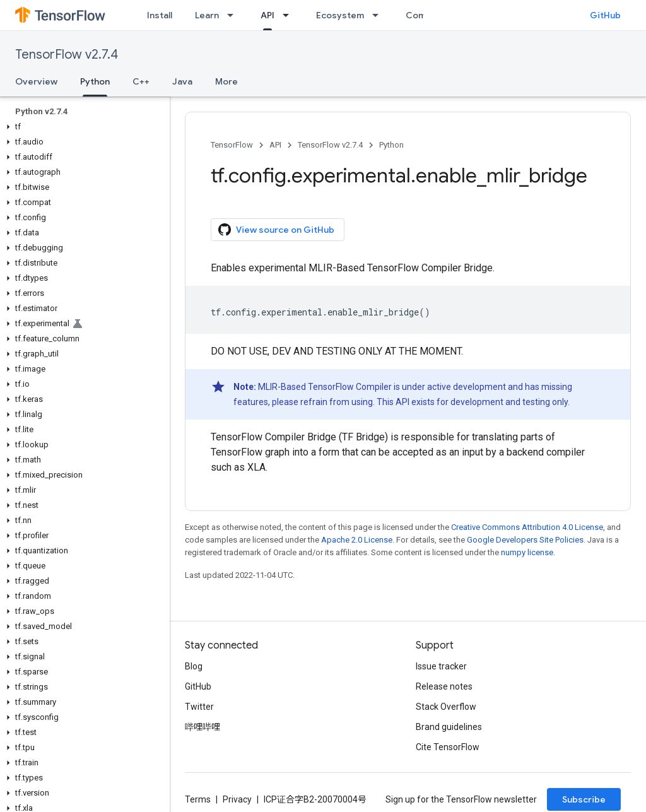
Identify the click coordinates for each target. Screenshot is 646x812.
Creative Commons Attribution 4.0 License (527, 527)
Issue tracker (441, 666)
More (226, 81)
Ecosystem (340, 15)
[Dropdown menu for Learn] (234, 15)
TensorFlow (232, 145)
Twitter (199, 707)
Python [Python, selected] (95, 81)
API (275, 145)
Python (391, 145)
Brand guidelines (449, 727)
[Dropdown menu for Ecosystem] (379, 15)
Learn (207, 15)
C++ (141, 81)
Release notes (444, 686)
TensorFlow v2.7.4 (67, 55)
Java (182, 81)
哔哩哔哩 (203, 727)
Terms (198, 799)
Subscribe (584, 799)
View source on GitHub (276, 230)
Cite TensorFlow (448, 747)
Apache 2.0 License (357, 540)
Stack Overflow (446, 707)
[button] (82, 127)
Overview (36, 81)
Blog (194, 666)
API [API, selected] (267, 15)
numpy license (527, 552)
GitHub (605, 15)
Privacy (237, 799)
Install (160, 15)
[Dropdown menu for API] (290, 15)
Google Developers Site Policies (525, 540)
